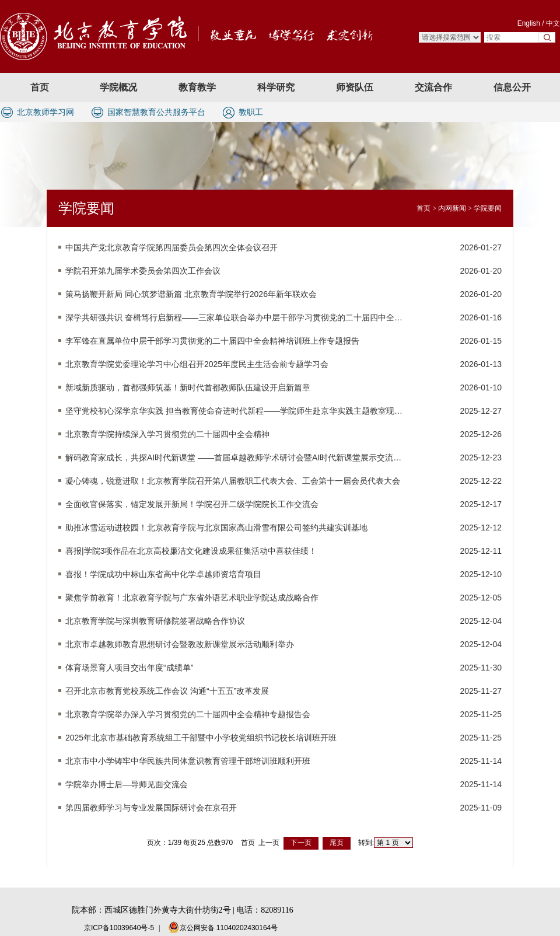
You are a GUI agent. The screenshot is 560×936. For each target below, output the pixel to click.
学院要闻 (488, 208)
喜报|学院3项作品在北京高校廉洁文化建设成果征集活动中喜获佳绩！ (191, 551)
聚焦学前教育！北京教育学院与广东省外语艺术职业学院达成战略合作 (192, 598)
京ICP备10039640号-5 (119, 928)
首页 (423, 208)
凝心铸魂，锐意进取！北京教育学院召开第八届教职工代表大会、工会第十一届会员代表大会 (233, 481)
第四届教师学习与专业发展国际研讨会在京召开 (151, 808)
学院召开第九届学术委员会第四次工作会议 (143, 271)
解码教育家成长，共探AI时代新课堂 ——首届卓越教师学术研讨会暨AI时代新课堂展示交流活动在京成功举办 (234, 457)
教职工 (251, 112)
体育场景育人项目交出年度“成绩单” (129, 668)
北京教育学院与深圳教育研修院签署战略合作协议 (155, 621)
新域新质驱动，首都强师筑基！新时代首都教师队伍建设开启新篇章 (188, 387)
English (529, 23)
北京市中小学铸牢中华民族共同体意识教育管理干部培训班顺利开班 (188, 761)
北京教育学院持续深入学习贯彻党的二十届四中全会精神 (167, 434)
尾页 (337, 843)
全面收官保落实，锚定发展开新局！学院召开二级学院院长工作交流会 (192, 504)
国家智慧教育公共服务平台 (156, 112)
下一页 (301, 843)
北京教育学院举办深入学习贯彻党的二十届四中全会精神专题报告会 (188, 714)
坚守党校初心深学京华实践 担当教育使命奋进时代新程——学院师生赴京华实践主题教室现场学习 (234, 411)
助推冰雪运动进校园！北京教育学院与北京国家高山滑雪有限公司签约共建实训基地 (216, 528)
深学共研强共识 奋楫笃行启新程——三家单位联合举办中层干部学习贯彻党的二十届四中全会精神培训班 (234, 317)
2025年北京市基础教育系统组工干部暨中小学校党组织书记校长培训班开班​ (201, 738)
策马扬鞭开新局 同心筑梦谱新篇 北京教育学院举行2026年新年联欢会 (191, 294)
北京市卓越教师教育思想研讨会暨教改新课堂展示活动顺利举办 (180, 644)
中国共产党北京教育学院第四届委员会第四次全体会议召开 (171, 247)
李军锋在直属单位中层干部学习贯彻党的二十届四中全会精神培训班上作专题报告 (212, 341)
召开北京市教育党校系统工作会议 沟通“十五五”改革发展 (167, 691)
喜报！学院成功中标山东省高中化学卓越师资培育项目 (163, 574)
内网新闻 (452, 208)
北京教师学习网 (45, 112)
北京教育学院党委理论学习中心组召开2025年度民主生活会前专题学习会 (197, 364)
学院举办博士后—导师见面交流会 (127, 784)
